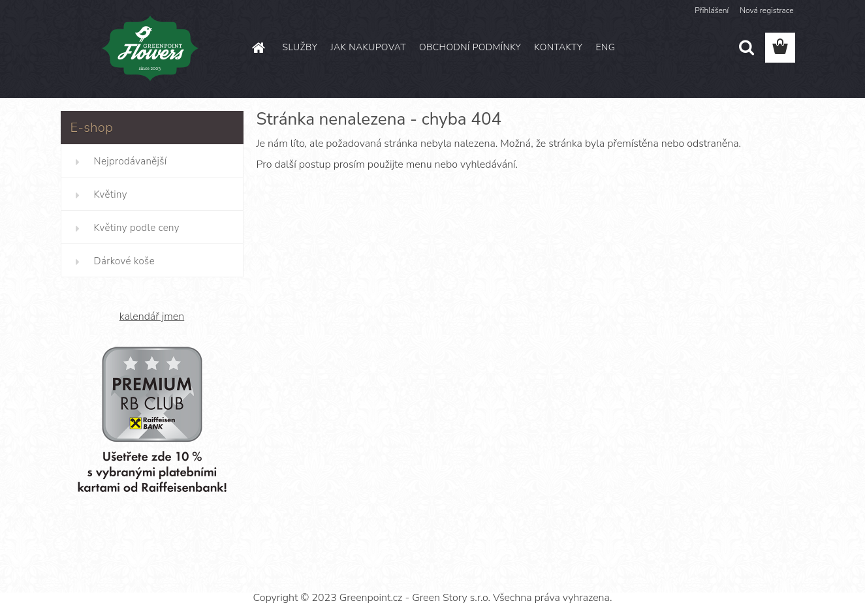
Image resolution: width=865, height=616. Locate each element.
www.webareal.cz (477, 575)
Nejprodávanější (131, 161)
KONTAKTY (558, 47)
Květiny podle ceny (137, 228)
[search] (746, 48)
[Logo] (150, 48)
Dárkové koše (124, 261)
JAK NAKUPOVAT (368, 47)
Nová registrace (766, 10)
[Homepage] (258, 48)
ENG (605, 47)
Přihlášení (712, 10)
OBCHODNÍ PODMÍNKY (470, 47)
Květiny (111, 194)
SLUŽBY (300, 47)
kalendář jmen (152, 316)
